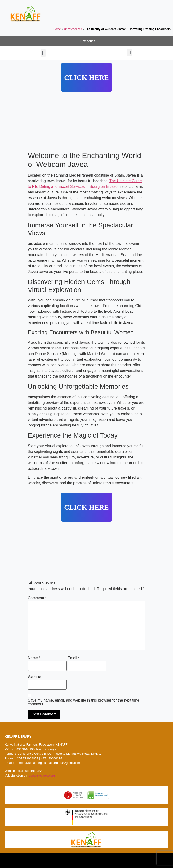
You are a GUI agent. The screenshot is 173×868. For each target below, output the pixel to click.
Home (57, 29)
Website (35, 677)
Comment (37, 598)
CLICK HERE (86, 77)
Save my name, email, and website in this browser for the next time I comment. (85, 702)
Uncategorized (73, 29)
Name (34, 658)
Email (74, 658)
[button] (43, 53)
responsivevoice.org (41, 775)
